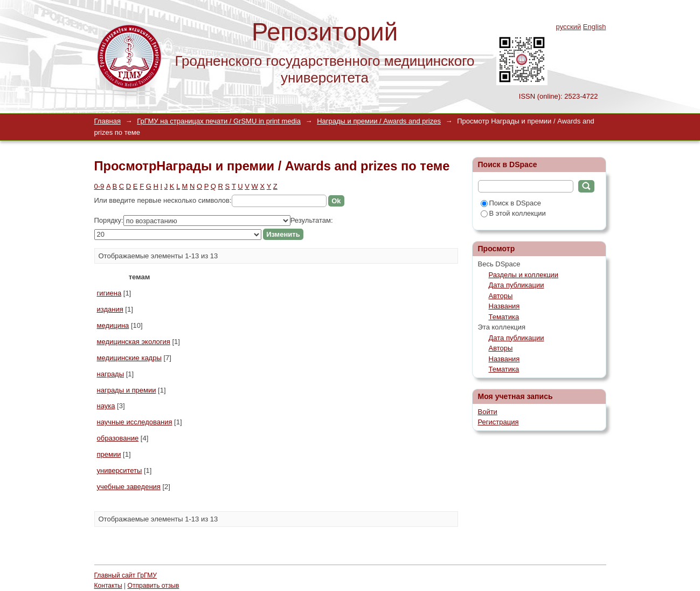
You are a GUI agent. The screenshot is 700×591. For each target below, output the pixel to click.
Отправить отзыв (154, 586)
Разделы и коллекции (524, 275)
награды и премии (127, 390)
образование (118, 438)
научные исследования (135, 422)
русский (569, 27)
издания (110, 309)
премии (109, 454)
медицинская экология (134, 342)
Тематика (504, 317)
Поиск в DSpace (511, 203)
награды (111, 374)
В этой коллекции (513, 213)
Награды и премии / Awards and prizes (379, 121)
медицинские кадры (129, 358)
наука (106, 406)
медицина (113, 325)
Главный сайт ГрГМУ (126, 575)
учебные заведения (129, 487)
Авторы (501, 296)
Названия (504, 306)
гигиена (109, 293)
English (595, 27)
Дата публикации (517, 285)
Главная (108, 121)
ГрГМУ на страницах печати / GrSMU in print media (219, 121)
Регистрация (498, 422)
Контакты (108, 586)
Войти (488, 412)
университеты (120, 470)
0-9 (99, 186)
